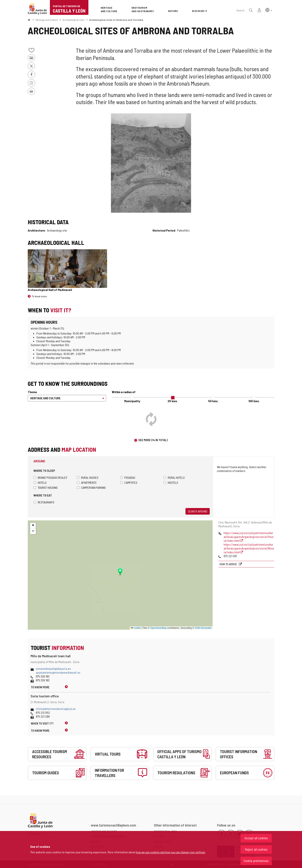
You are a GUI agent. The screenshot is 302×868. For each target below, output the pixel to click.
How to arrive (229, 564)
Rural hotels (174, 477)
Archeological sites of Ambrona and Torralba (116, 20)
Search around (198, 511)
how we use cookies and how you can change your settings (171, 852)
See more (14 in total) (153, 440)
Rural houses (88, 477)
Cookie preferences (256, 861)
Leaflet (136, 628)
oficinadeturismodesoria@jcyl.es (56, 709)
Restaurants (44, 502)
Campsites (129, 482)
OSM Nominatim (203, 628)
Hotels (40, 482)
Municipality (132, 401)
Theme (32, 392)
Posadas (128, 477)
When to (42, 723)
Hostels (171, 482)
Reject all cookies (256, 849)
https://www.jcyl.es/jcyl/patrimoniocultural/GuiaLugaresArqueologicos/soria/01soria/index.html (249, 537)
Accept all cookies (256, 838)
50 (213, 401)
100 (254, 401)
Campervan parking (91, 488)
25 (173, 401)
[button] (269, 10)
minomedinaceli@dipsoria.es (53, 669)
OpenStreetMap (158, 628)
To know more (39, 296)
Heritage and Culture (47, 20)
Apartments (87, 482)
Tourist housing (46, 488)
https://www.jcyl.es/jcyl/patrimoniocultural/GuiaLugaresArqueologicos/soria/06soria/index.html (249, 548)
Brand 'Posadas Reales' (50, 477)
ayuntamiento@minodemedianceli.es (58, 672)
